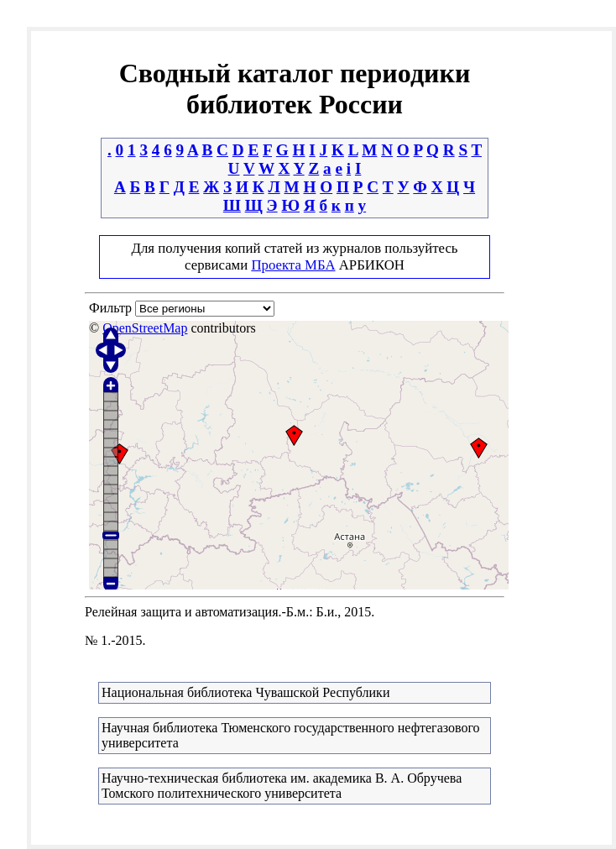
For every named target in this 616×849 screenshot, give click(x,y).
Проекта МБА (293, 265)
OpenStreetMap (145, 328)
